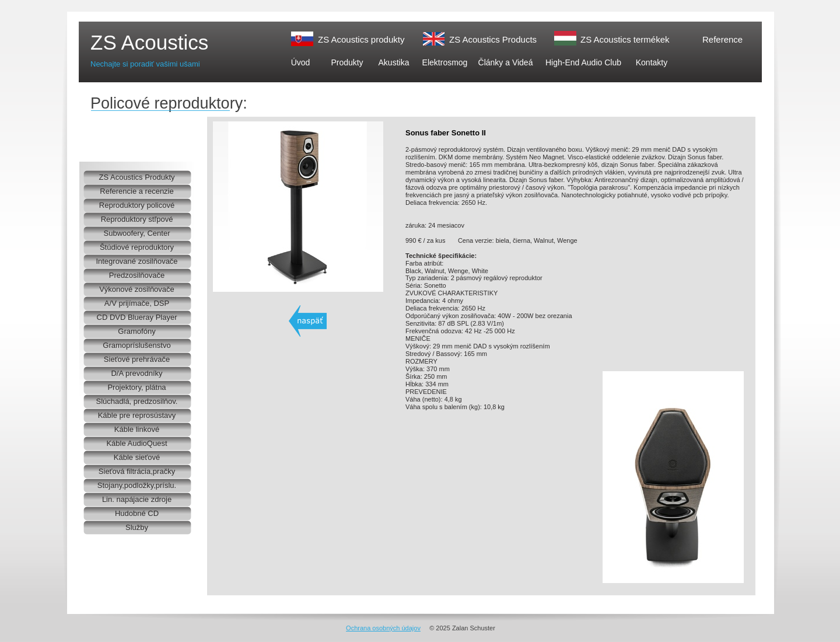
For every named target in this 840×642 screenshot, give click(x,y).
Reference (722, 39)
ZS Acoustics (149, 42)
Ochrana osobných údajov (383, 628)
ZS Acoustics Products (493, 39)
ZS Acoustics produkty (361, 39)
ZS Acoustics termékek (625, 39)
